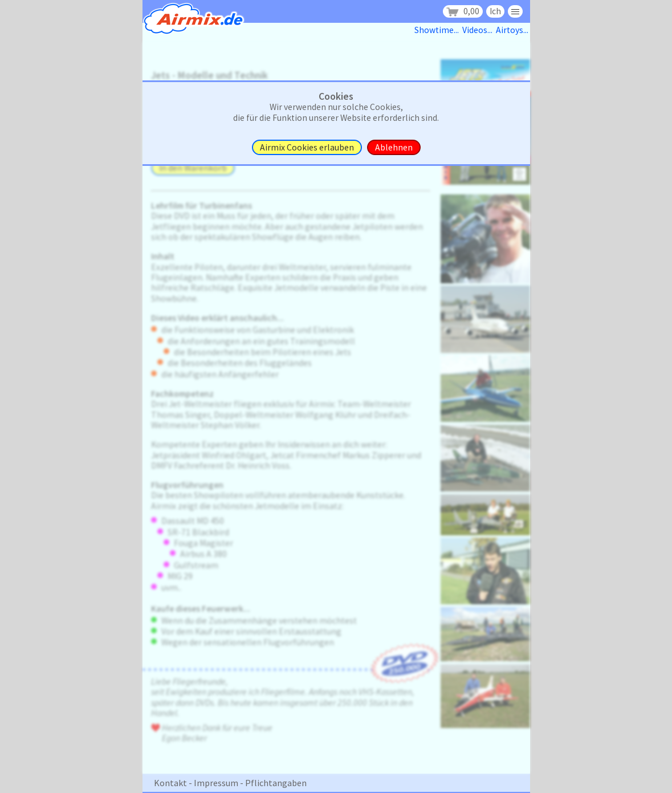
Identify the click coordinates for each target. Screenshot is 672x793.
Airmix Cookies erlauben (307, 147)
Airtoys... (513, 30)
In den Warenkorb (193, 168)
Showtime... (438, 30)
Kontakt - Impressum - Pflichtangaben (230, 783)
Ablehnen (394, 147)
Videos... (479, 30)
